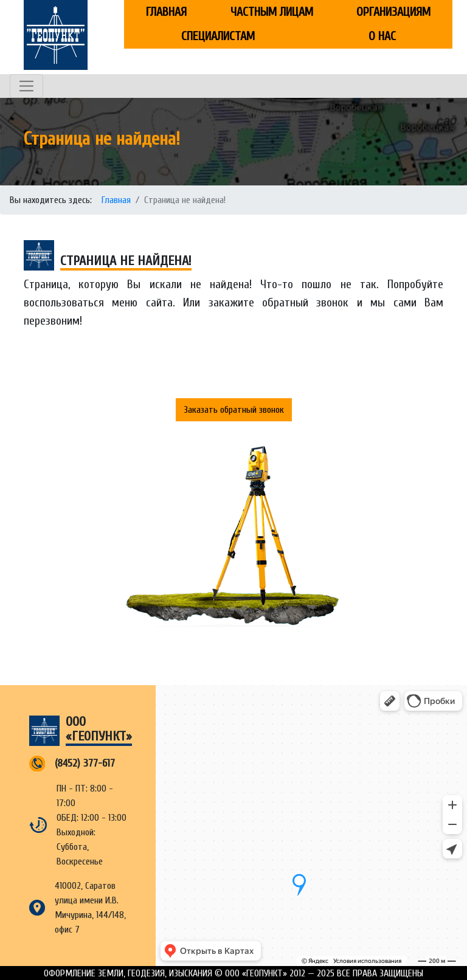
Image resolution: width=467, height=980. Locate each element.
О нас (382, 36)
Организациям (393, 12)
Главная (166, 12)
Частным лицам (272, 12)
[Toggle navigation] (26, 86)
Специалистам (218, 36)
